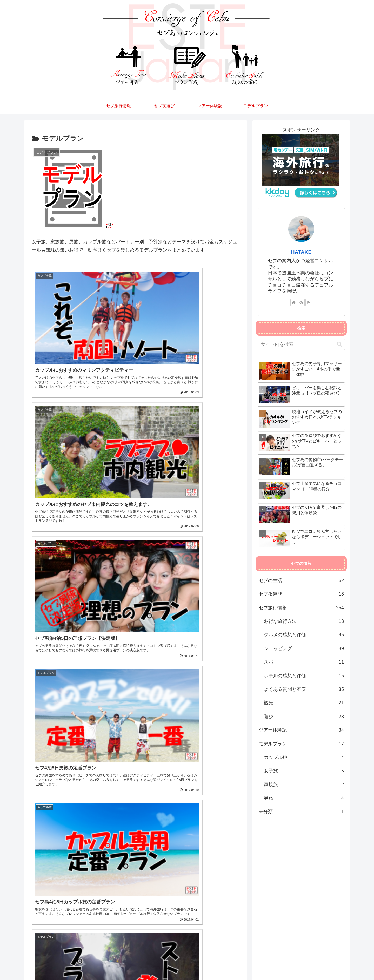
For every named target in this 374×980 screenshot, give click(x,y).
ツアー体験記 (307, 964)
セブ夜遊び (282, 964)
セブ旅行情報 (256, 964)
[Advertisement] (136, 840)
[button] (339, 344)
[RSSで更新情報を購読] (309, 302)
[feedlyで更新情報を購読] (301, 302)
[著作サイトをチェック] (294, 302)
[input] (301, 344)
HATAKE (301, 252)
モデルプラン (334, 964)
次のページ (136, 890)
